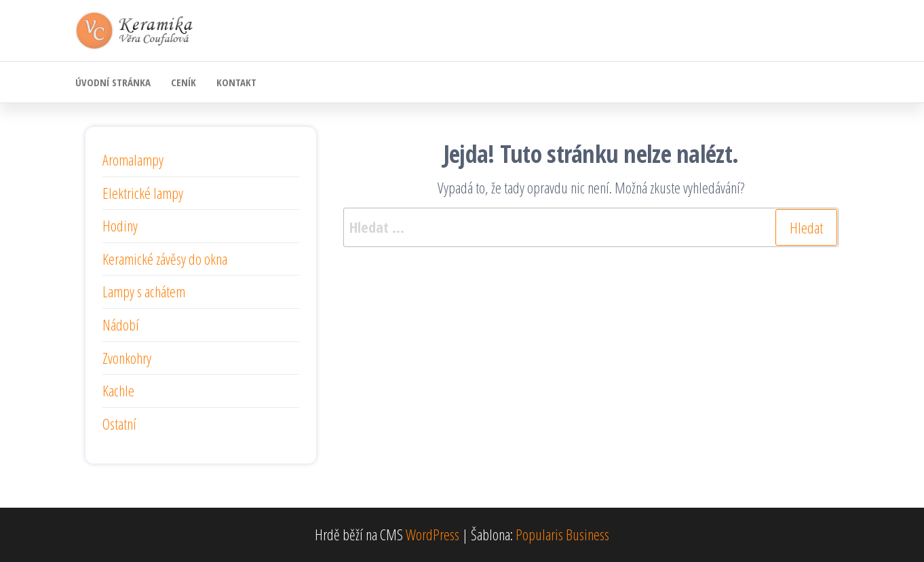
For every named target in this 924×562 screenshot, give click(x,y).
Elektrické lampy (143, 193)
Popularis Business (562, 534)
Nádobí (121, 324)
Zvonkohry (127, 358)
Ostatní (119, 424)
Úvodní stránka (113, 82)
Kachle (118, 390)
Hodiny (120, 225)
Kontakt (236, 82)
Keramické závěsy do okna (165, 259)
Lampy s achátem (144, 291)
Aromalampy (133, 160)
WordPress (432, 534)
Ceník (184, 82)
